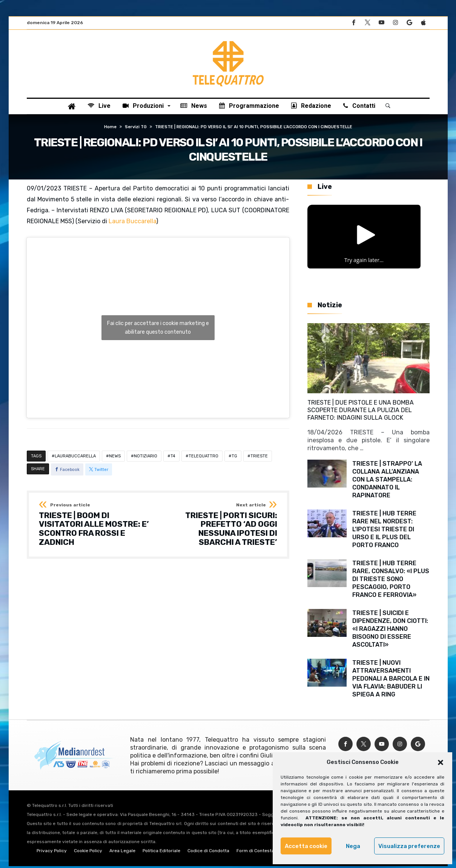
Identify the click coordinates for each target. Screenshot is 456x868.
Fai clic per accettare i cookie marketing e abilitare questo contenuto (158, 329)
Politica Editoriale (161, 853)
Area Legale (122, 853)
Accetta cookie (306, 846)
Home (110, 129)
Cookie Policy (88, 853)
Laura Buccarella (132, 223)
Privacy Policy (52, 853)
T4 (173, 458)
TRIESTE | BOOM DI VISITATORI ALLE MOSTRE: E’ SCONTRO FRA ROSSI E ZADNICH (96, 526)
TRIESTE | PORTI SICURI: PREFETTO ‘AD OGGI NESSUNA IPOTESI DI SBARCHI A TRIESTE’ (220, 526)
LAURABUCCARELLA (75, 458)
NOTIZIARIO (146, 458)
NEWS (115, 458)
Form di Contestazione (261, 853)
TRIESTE (259, 458)
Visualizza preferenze (409, 846)
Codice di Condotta (208, 853)
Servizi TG (136, 129)
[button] (441, 762)
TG (234, 458)
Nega (353, 846)
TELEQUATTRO (203, 458)
